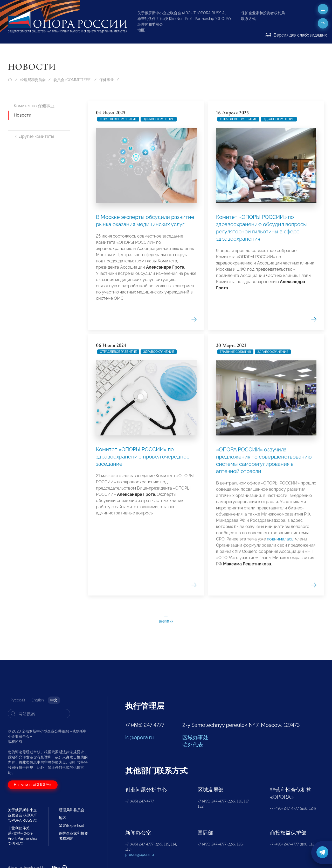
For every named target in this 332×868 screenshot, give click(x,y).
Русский (18, 700)
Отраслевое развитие (118, 119)
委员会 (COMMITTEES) (72, 80)
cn (323, 23)
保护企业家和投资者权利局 (263, 13)
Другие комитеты (34, 136)
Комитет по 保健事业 (34, 106)
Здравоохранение (159, 119)
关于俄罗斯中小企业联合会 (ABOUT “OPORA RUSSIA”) (182, 13)
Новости (23, 115)
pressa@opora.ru (140, 855)
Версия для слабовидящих (296, 35)
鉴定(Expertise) (71, 826)
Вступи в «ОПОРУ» (33, 785)
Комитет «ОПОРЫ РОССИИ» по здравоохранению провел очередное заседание (143, 626)
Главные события (235, 599)
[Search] (39, 714)
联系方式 (248, 19)
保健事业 (107, 80)
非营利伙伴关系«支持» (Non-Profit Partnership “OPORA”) (184, 19)
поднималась (280, 786)
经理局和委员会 (150, 24)
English (38, 700)
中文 (54, 700)
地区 (141, 30)
